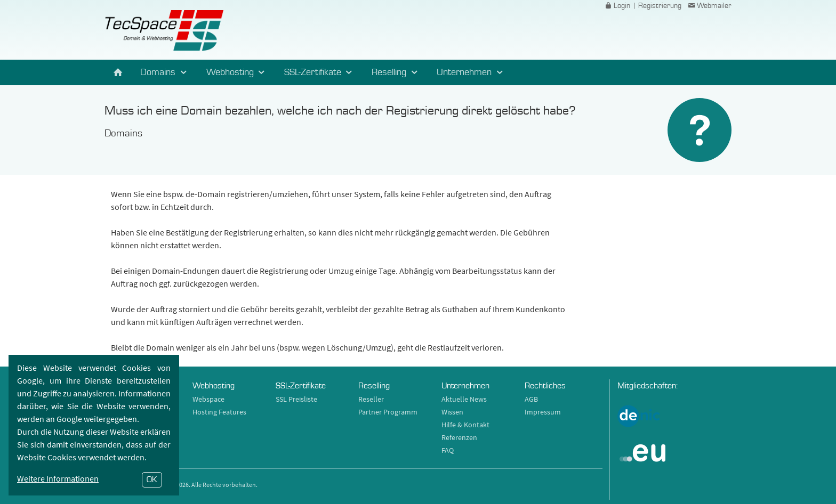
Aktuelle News (464, 399)
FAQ (448, 450)
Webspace (208, 399)
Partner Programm (388, 412)
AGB (531, 399)
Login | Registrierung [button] (642, 6)
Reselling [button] (396, 72)
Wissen (452, 412)
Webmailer (709, 6)
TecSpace (164, 30)
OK (152, 479)
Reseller (371, 399)
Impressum (543, 412)
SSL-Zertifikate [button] (320, 72)
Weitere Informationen (58, 478)
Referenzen (459, 437)
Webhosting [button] (237, 72)
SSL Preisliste (296, 399)
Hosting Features (219, 412)
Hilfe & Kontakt (465, 425)
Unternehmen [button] (471, 72)
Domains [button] (165, 72)
